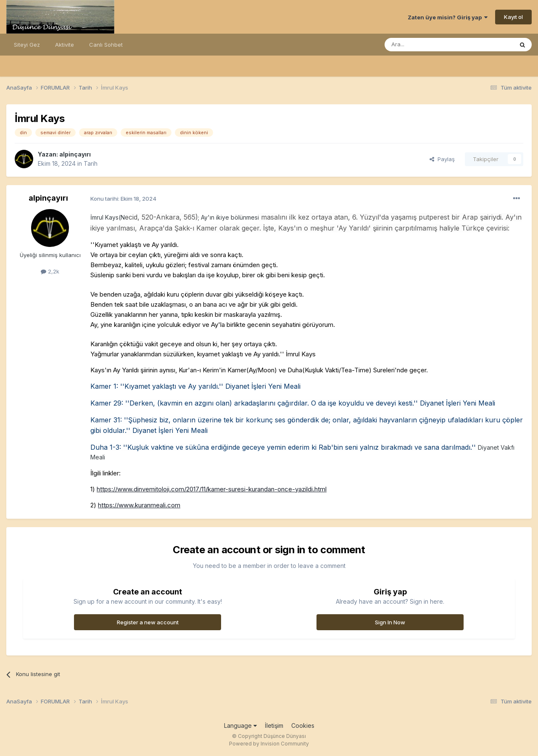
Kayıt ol (513, 17)
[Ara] (427, 45)
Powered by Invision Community (269, 744)
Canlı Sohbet (106, 45)
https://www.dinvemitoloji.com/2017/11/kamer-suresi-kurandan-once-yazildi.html (212, 489)
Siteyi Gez (27, 45)
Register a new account (148, 622)
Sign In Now (390, 622)
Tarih (91, 163)
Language (240, 725)
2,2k (50, 271)
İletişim (274, 725)
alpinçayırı (75, 154)
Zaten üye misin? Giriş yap (448, 17)
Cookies (303, 725)
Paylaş (442, 159)
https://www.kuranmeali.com (139, 505)
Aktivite (65, 45)
